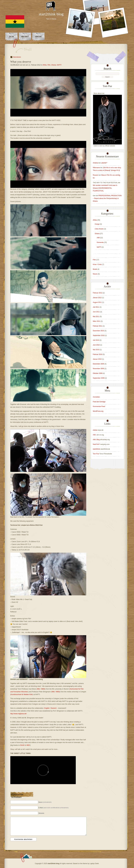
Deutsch (54, 708)
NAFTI (59, 65)
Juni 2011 (96, 312)
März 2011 (97, 321)
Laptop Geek (94, 864)
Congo (97, 224)
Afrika (45, 65)
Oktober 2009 (98, 373)
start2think (97, 449)
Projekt (25, 37)
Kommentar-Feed (99, 406)
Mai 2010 (96, 350)
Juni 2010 (96, 345)
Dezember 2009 (98, 364)
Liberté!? (104, 163)
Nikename (96, 168)
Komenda (100, 242)
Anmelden (96, 397)
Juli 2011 (96, 307)
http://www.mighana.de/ (19, 714)
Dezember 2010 (98, 331)
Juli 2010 (96, 340)
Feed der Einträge (99, 402)
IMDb (43, 689)
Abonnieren (17, 57)
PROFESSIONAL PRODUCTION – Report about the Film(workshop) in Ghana (107, 198)
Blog (12, 37)
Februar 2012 (98, 293)
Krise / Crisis (97, 264)
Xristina (96, 163)
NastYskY (96, 444)
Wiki (38, 689)
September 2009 (99, 378)
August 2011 (97, 302)
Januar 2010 (97, 359)
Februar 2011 (98, 326)
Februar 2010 (98, 354)
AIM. (95, 435)
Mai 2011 (96, 317)
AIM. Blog (96, 440)
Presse (39, 37)
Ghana (54, 65)
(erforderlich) (45, 802)
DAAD (22, 745)
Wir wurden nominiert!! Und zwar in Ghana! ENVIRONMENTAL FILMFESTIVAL (105, 188)
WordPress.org (98, 411)
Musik (95, 269)
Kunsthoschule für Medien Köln (22, 694)
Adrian (95, 430)
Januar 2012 (97, 298)
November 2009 (98, 369)
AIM (98, 238)
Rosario (96, 175)
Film (49, 65)
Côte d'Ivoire (99, 229)
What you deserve (21, 62)
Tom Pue (96, 454)
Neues (95, 274)
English (47, 708)
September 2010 (99, 335)
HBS (28, 745)
